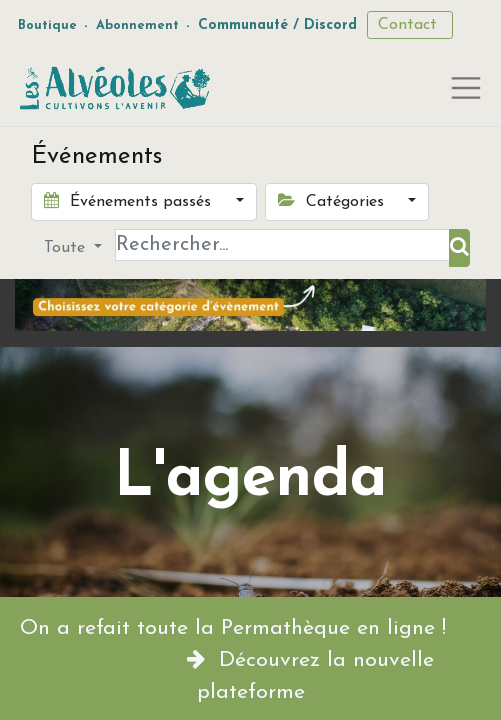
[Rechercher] (459, 248)
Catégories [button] (333, 201)
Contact (410, 25)
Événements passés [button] (130, 201)
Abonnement (137, 25)
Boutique (47, 25)
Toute (67, 248)
